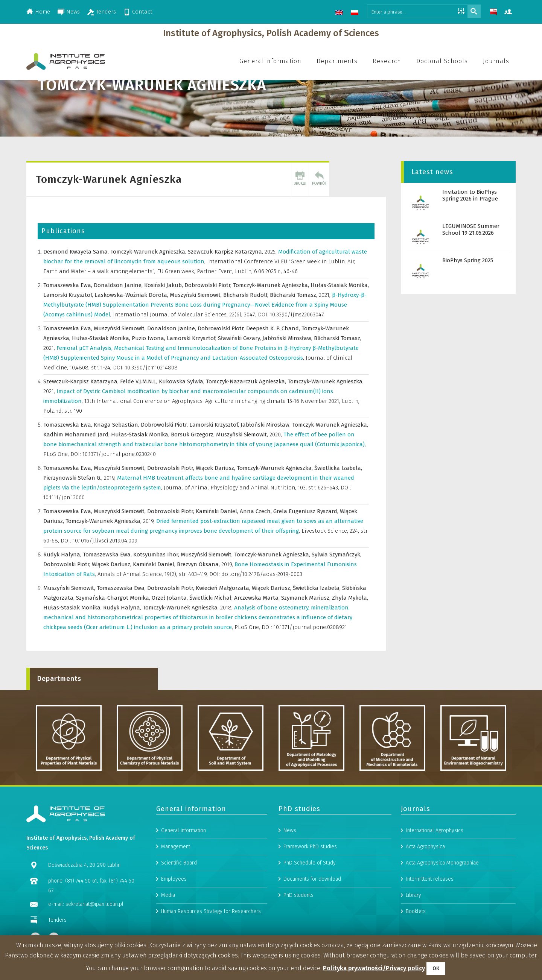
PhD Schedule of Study (310, 917)
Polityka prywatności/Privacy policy (374, 968)
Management (176, 901)
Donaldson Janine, (119, 285)
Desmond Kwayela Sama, (77, 252)
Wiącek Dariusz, (216, 468)
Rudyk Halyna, (63, 555)
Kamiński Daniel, (218, 511)
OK (436, 969)
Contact (142, 12)
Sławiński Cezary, (240, 338)
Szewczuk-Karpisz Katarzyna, (226, 252)
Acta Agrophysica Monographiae (442, 917)
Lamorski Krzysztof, (69, 295)
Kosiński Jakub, (164, 285)
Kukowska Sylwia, (182, 381)
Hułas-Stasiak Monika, (340, 285)
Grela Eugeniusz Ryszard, (307, 511)
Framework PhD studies (310, 901)
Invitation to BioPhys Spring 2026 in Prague (470, 195)
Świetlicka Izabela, (338, 468)
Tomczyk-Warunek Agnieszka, (149, 252)
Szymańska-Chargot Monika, (114, 598)
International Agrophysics (435, 885)
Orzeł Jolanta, (171, 598)
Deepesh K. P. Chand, (274, 328)
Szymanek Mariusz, (307, 598)
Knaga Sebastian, (117, 425)
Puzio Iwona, (149, 338)
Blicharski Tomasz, (294, 295)
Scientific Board (179, 917)
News (73, 12)
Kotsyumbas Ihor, (157, 555)
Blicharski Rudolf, (247, 295)
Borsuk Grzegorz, (193, 435)
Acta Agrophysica (425, 901)
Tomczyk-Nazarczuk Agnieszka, (247, 381)
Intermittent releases (430, 933)
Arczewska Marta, (258, 598)
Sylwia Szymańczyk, (336, 555)
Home (43, 12)
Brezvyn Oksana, (199, 564)
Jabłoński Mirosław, (288, 338)
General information (183, 885)
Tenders (106, 12)
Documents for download (312, 933)
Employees (174, 933)
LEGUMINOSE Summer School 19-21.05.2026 (471, 229)
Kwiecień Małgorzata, (224, 588)
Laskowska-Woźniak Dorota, (132, 295)
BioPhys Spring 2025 (468, 260)
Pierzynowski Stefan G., (74, 478)
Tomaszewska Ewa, (69, 285)
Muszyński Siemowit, (196, 295)
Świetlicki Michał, (212, 598)
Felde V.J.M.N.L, (139, 381)
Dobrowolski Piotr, (209, 285)
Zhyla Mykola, (350, 598)
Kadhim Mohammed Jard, (77, 435)
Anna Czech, (257, 511)
